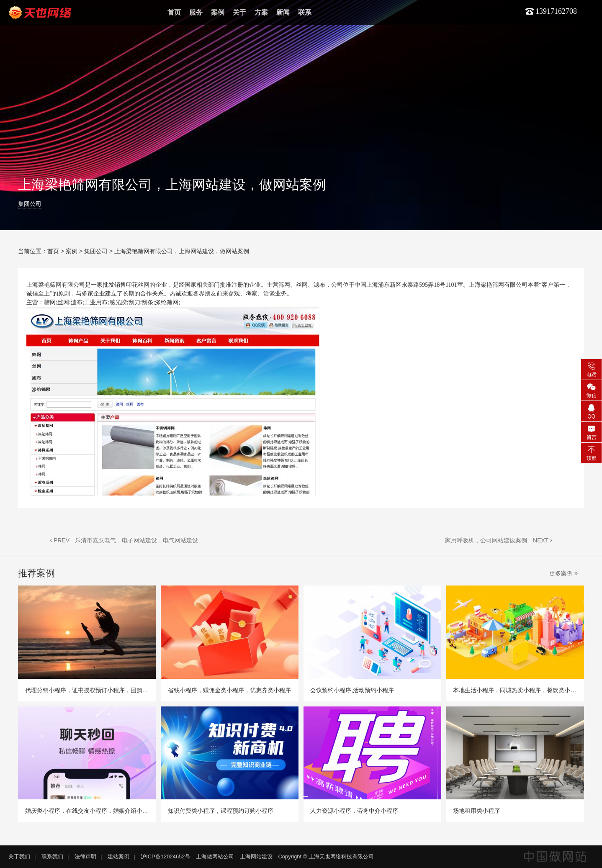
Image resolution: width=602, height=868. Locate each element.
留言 (591, 432)
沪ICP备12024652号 (166, 856)
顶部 (591, 453)
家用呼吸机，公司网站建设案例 (486, 540)
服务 (196, 12)
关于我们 (19, 856)
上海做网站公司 (215, 856)
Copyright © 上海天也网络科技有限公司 (326, 856)
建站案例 (118, 856)
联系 (305, 12)
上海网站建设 (256, 856)
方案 (261, 12)
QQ (591, 411)
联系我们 (52, 856)
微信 (591, 390)
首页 (174, 12)
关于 (239, 12)
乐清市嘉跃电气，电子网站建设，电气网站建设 (136, 540)
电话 (591, 369)
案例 (218, 12)
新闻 (283, 12)
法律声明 (85, 856)
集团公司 (30, 204)
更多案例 (563, 573)
